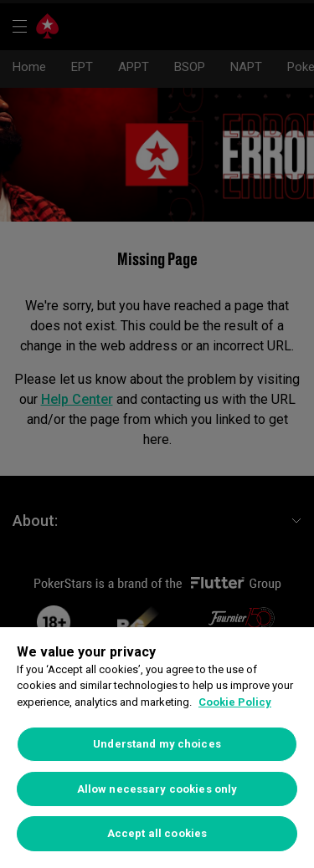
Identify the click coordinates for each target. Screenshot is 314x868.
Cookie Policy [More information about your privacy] (235, 702)
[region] (157, 748)
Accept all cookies (157, 833)
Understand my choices (157, 744)
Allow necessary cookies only (157, 789)
